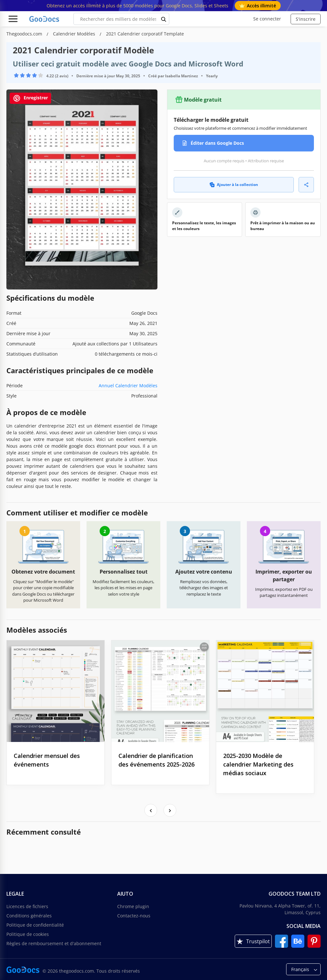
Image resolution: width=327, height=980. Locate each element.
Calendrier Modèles (75, 34)
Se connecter (267, 19)
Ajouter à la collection (234, 185)
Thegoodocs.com (25, 34)
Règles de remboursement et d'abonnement (54, 943)
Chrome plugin (133, 906)
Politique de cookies (28, 934)
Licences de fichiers (27, 906)
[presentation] (151, 810)
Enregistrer (30, 98)
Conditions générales (29, 916)
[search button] (164, 19)
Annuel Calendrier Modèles (128, 386)
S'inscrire (306, 19)
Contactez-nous (134, 916)
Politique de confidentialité (35, 925)
